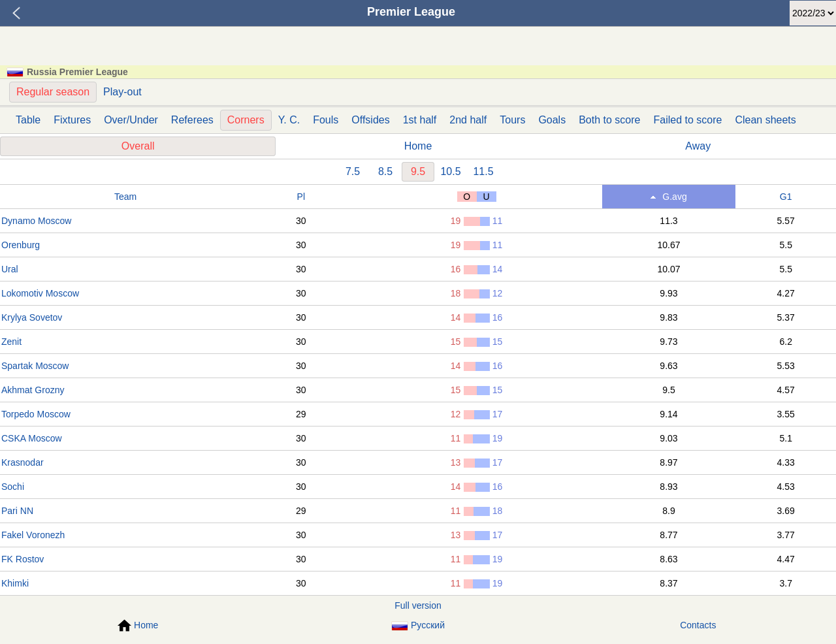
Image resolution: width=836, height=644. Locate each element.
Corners (246, 120)
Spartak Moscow (35, 366)
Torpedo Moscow (36, 414)
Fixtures (72, 120)
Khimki (15, 583)
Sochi (13, 487)
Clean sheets (765, 120)
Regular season (53, 92)
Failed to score (687, 120)
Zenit (11, 342)
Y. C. (289, 120)
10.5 (450, 171)
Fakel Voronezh (33, 535)
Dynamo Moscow (36, 221)
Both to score (609, 120)
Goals (552, 120)
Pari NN (17, 511)
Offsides (370, 120)
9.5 (418, 171)
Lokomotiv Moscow (40, 293)
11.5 (483, 171)
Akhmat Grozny (33, 390)
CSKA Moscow (32, 438)
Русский (418, 625)
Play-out (122, 92)
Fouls (326, 120)
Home (418, 146)
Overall (138, 146)
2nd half (468, 120)
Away (698, 146)
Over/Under (131, 120)
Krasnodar (23, 462)
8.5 (385, 171)
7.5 (353, 171)
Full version (418, 605)
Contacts (698, 625)
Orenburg (21, 245)
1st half (420, 120)
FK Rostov (23, 559)
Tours (512, 120)
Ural (10, 269)
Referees (192, 120)
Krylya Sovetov (32, 317)
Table (28, 120)
